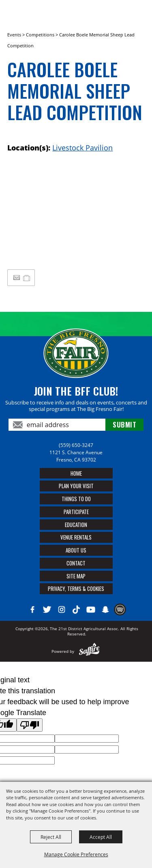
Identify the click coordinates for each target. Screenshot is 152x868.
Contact (76, 563)
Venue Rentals (76, 537)
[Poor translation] (30, 725)
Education (76, 525)
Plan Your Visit (76, 486)
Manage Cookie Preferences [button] (76, 854)
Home (76, 473)
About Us (76, 550)
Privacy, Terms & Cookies (76, 589)
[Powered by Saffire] (89, 651)
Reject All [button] (51, 837)
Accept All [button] (101, 837)
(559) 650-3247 (76, 445)
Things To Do (76, 499)
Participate (76, 512)
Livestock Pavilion (82, 148)
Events (14, 35)
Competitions (40, 35)
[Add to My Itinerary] (27, 277)
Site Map (76, 576)
